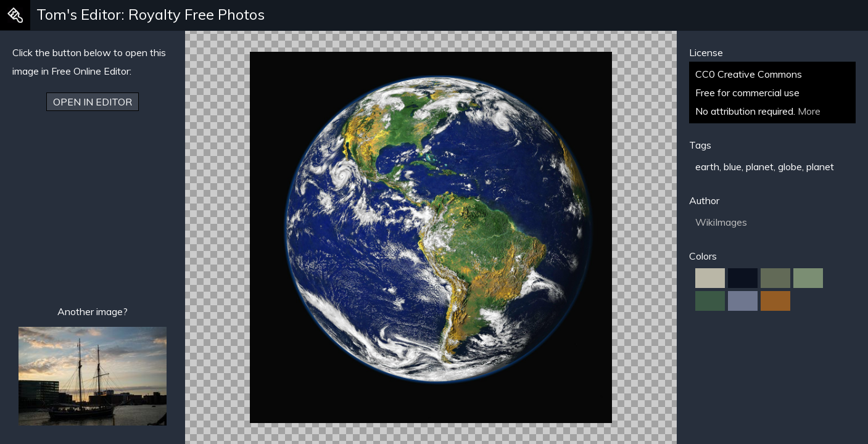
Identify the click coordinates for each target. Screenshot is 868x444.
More (809, 111)
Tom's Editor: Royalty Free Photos (151, 14)
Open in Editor (93, 102)
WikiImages (721, 222)
